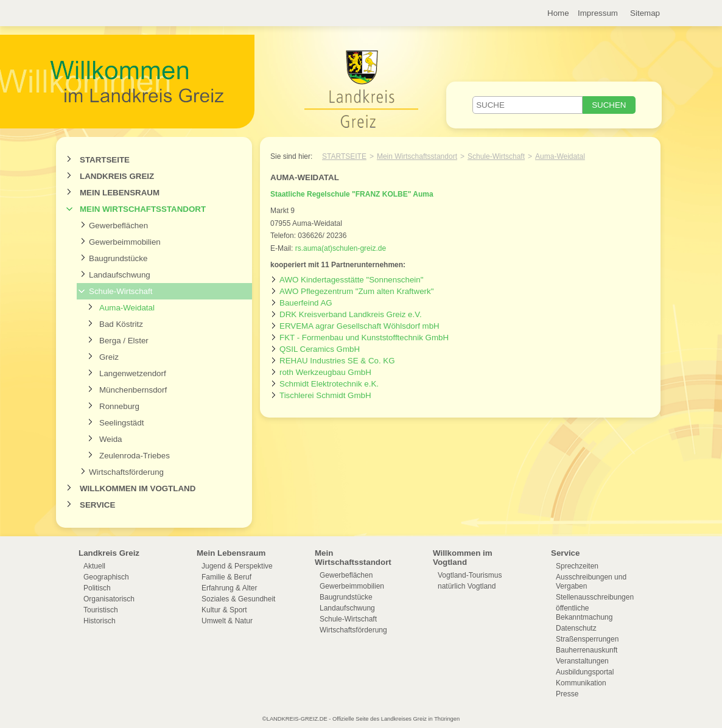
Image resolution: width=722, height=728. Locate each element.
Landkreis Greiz (117, 176)
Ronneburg (119, 406)
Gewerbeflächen (118, 226)
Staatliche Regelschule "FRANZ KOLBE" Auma (352, 194)
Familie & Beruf (226, 577)
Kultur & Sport (224, 610)
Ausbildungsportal (585, 672)
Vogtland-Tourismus (470, 575)
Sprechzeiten (577, 566)
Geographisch (106, 577)
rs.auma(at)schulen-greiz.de (341, 248)
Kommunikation (581, 683)
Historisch (100, 621)
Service (97, 505)
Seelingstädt (121, 423)
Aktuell (94, 566)
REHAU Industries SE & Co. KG (337, 361)
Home (558, 13)
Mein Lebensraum (120, 193)
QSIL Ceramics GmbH (320, 349)
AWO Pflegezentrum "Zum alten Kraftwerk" (356, 291)
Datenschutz (576, 628)
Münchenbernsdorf (133, 390)
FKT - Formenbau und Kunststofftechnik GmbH (364, 338)
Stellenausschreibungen (595, 597)
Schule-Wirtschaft (121, 291)
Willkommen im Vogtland (138, 488)
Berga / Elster (124, 341)
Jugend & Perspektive (237, 566)
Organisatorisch (109, 599)
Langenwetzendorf (133, 373)
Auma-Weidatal (127, 308)
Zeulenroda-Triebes (135, 456)
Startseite (105, 160)
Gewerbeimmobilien (125, 242)
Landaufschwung (120, 275)
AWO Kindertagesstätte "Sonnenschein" (351, 280)
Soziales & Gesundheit (238, 599)
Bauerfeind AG (306, 303)
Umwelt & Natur (227, 621)
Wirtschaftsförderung (126, 472)
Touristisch (101, 610)
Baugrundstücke (118, 258)
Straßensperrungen (587, 639)
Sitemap (645, 13)
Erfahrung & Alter (229, 588)
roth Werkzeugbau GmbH (325, 372)
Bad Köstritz (121, 324)
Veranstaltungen (582, 661)
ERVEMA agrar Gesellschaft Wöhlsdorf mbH (359, 326)
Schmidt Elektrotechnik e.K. (329, 384)
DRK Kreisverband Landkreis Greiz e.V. (351, 314)
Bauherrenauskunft (587, 650)
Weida (111, 439)
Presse (567, 694)
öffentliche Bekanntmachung (584, 613)
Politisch (97, 588)
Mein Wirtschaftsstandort (143, 209)
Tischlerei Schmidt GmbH (325, 395)
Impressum (598, 13)
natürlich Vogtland (467, 586)
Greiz (109, 357)
